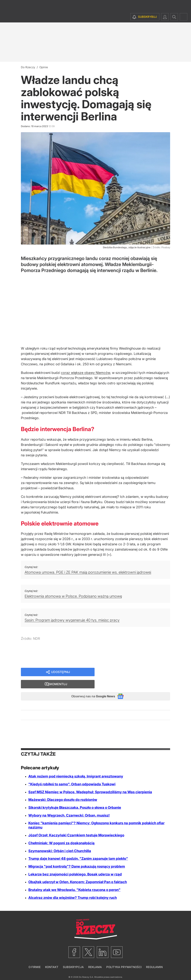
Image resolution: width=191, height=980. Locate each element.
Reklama (95, 957)
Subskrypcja (73, 957)
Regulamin (154, 957)
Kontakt (52, 957)
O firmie (35, 957)
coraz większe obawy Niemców (86, 373)
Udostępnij (60, 672)
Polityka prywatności (124, 957)
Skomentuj (137, 672)
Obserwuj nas (90, 685)
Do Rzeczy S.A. (86, 967)
